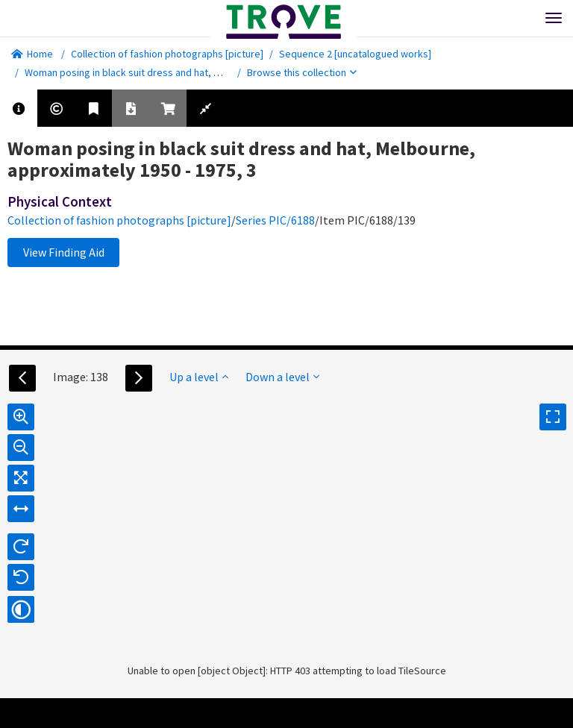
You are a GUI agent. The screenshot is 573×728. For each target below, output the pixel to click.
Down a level (282, 377)
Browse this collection (302, 72)
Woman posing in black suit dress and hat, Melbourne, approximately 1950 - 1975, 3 (209, 72)
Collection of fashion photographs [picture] (167, 54)
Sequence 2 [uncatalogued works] (355, 54)
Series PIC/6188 (275, 220)
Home (32, 54)
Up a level (199, 377)
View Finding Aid (64, 252)
